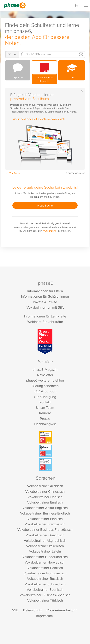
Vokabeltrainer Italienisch (45, 546)
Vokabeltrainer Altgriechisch (45, 540)
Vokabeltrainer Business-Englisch (45, 513)
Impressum (45, 616)
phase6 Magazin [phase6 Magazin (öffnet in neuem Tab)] (45, 369)
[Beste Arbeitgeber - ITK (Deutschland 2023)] (45, 451)
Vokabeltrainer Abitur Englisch (45, 508)
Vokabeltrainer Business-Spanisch (45, 595)
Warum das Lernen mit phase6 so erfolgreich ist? (38, 119)
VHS (72, 70)
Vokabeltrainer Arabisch (45, 486)
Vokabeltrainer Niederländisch (45, 557)
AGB (15, 610)
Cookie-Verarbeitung (62, 610)
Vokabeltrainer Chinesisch (45, 491)
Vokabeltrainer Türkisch (45, 600)
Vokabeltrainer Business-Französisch (45, 529)
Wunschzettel (50, 231)
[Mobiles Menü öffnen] (86, 5)
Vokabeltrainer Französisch (45, 524)
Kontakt (45, 402)
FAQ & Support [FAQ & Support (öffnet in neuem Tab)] (45, 391)
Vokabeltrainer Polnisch (45, 568)
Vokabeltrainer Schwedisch (45, 584)
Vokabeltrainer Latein (45, 551)
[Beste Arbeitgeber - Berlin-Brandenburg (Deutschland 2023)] (45, 437)
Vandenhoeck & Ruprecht (44, 72)
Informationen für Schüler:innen (45, 296)
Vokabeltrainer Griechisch (45, 535)
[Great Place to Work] (45, 341)
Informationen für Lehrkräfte (45, 316)
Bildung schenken (45, 386)
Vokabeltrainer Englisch (45, 502)
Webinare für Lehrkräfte (45, 322)
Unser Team (45, 407)
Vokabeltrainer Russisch (45, 578)
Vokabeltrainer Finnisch (45, 519)
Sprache (18, 70)
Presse (45, 418)
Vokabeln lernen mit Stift (45, 307)
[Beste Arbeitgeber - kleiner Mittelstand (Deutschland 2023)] (45, 465)
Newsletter (45, 375)
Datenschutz (33, 610)
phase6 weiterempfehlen (45, 380)
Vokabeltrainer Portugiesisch (45, 573)
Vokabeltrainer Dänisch (45, 497)
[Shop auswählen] (12, 54)
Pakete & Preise (45, 302)
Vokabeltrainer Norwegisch (45, 562)
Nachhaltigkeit (45, 424)
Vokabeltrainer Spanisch (45, 589)
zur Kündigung (45, 397)
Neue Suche (45, 205)
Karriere (45, 413)
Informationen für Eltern (45, 291)
